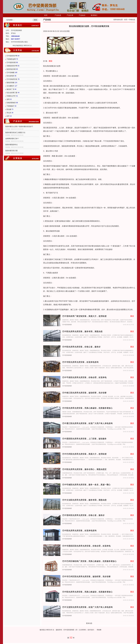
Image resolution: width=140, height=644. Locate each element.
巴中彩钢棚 (10, 73)
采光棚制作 (10, 86)
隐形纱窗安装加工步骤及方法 (15, 133)
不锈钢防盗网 (11, 59)
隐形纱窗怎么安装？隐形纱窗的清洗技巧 (19, 126)
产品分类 (70, 15)
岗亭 (8, 116)
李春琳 (99, 630)
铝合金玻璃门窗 (12, 93)
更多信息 (89, 623)
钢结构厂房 (10, 89)
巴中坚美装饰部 (67, 325)
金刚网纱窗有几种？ (12, 139)
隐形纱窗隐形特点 (11, 145)
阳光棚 (9, 109)
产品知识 (82, 15)
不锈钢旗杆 (10, 106)
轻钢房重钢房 (11, 103)
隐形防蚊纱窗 (11, 69)
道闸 (8, 99)
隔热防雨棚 (10, 83)
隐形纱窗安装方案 (11, 151)
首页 (46, 15)
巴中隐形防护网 (12, 56)
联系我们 (94, 15)
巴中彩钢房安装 (12, 79)
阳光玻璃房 (10, 76)
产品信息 (58, 15)
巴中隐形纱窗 (11, 62)
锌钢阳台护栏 (11, 96)
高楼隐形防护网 (12, 66)
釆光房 (9, 113)
